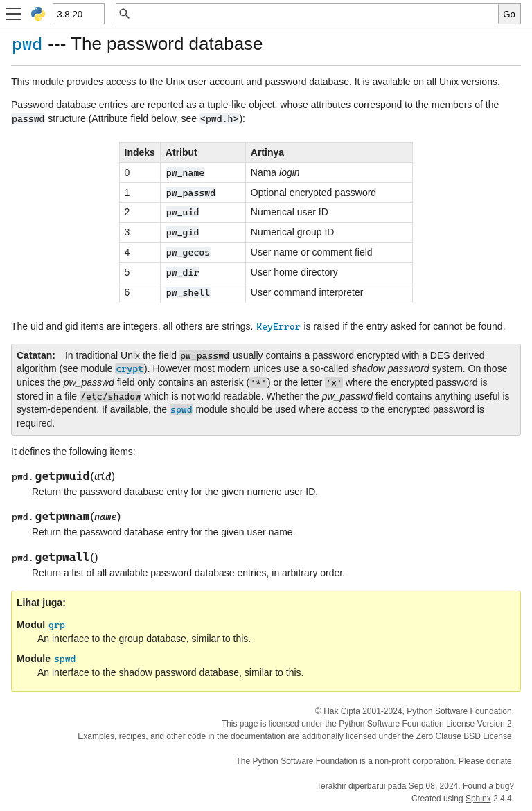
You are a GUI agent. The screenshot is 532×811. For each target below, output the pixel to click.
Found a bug (486, 786)
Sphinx (478, 799)
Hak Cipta (342, 711)
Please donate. (486, 761)
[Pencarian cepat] (315, 14)
